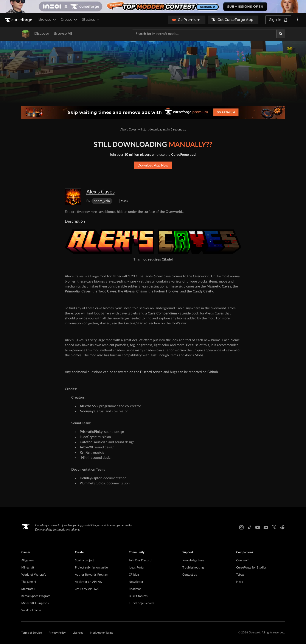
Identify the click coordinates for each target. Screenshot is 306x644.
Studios (91, 20)
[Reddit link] (282, 527)
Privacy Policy (57, 633)
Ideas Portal (137, 568)
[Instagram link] (241, 527)
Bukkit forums (138, 596)
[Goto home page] (19, 20)
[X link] (274, 527)
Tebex (240, 575)
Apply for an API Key (89, 582)
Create (69, 20)
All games (28, 561)
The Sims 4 (29, 582)
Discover (42, 34)
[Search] (281, 34)
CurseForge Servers (141, 603)
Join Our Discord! (141, 561)
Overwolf (242, 561)
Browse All (63, 34)
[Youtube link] (258, 527)
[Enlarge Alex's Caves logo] (73, 197)
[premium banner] (153, 112)
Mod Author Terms (102, 633)
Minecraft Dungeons (35, 603)
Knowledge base (193, 561)
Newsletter (136, 582)
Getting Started (136, 323)
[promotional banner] (153, 6)
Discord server (151, 372)
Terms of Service (32, 633)
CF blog (134, 575)
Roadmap (135, 589)
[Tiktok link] (250, 527)
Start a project (84, 561)
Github (213, 372)
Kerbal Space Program (36, 596)
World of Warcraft (34, 575)
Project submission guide (91, 568)
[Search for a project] (204, 34)
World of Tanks (31, 610)
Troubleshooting (193, 568)
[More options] (297, 20)
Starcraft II (28, 589)
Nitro (240, 582)
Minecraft (28, 568)
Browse (47, 20)
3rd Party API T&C (87, 589)
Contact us (190, 575)
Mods (124, 201)
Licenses (78, 633)
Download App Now (153, 165)
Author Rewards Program (92, 575)
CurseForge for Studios (251, 568)
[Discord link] (266, 527)
